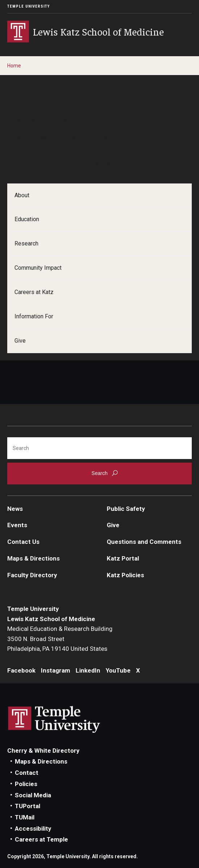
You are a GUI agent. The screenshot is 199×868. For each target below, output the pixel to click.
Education (27, 219)
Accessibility (33, 828)
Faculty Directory (32, 575)
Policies (26, 784)
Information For (34, 316)
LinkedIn (88, 670)
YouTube (118, 670)
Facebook (21, 670)
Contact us (23, 163)
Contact (27, 773)
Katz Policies (125, 575)
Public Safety (126, 509)
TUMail (25, 817)
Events (17, 525)
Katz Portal (123, 558)
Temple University (29, 6)
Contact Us (23, 542)
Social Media (33, 795)
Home (14, 66)
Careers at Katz (34, 292)
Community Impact (38, 268)
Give (20, 341)
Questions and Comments (144, 542)
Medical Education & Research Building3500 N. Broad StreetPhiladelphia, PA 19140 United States (60, 639)
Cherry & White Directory (43, 751)
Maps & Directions (33, 558)
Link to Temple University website (54, 720)
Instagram (56, 670)
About (22, 195)
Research (26, 243)
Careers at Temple (41, 839)
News (15, 509)
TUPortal (27, 806)
